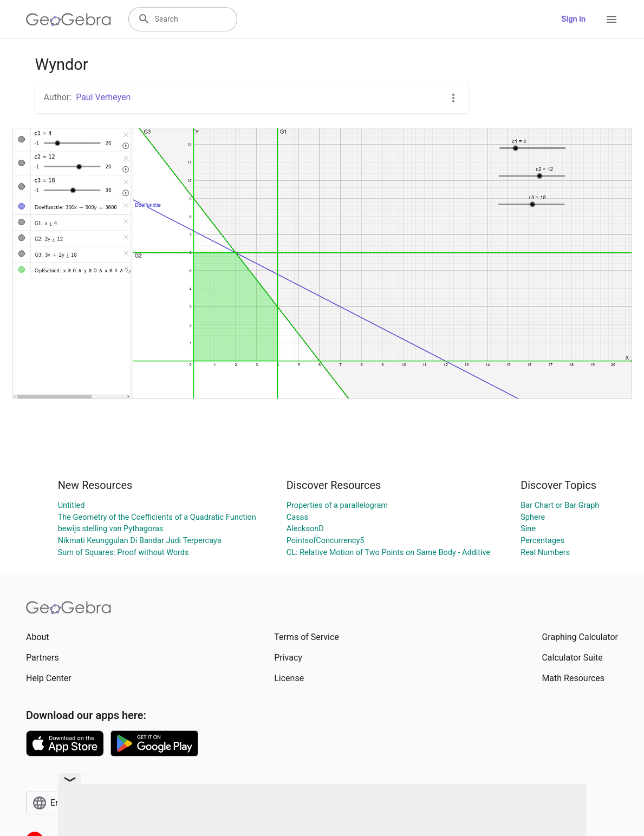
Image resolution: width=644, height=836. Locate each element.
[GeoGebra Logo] (69, 19)
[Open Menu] (612, 19)
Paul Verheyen (103, 97)
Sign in (574, 19)
